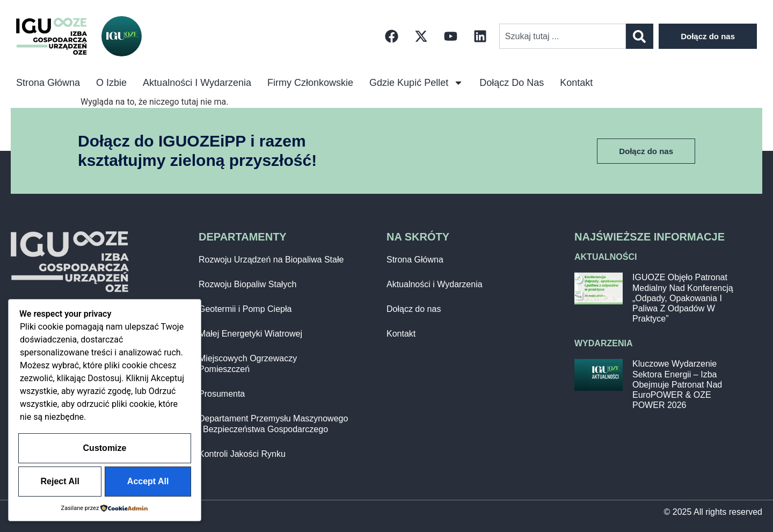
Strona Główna (415, 260)
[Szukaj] (640, 36)
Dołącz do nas (512, 83)
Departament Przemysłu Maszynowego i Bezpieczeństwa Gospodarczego (273, 424)
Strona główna (48, 83)
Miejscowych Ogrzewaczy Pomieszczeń (248, 364)
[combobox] (563, 36)
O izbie (111, 83)
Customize (105, 418)
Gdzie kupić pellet (416, 83)
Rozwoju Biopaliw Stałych (247, 284)
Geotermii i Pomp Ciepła (245, 309)
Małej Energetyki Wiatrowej (250, 334)
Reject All (105, 450)
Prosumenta (222, 394)
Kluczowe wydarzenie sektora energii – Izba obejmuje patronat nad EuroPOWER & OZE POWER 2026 (677, 384)
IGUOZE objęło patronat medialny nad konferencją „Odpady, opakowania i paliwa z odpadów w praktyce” (683, 298)
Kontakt (576, 83)
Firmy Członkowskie (310, 83)
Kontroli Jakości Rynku (242, 454)
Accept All (105, 482)
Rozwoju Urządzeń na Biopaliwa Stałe (271, 260)
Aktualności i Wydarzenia (197, 83)
